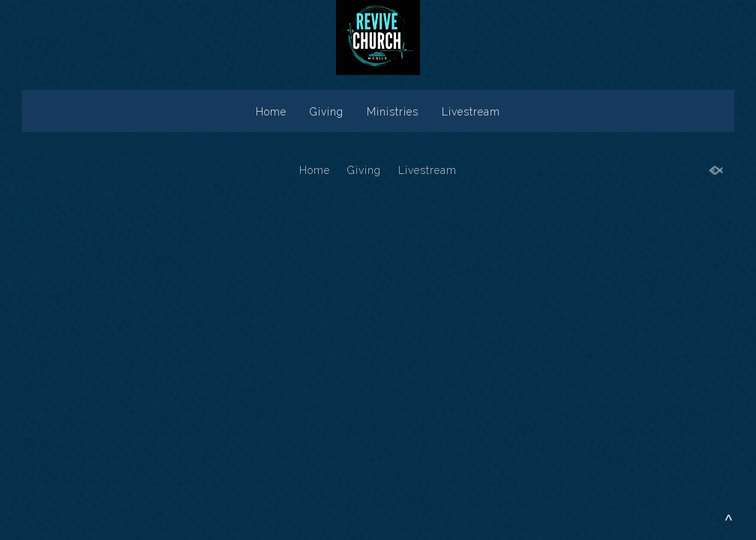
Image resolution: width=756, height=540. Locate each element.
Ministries (393, 112)
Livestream (471, 112)
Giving (327, 112)
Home (271, 112)
